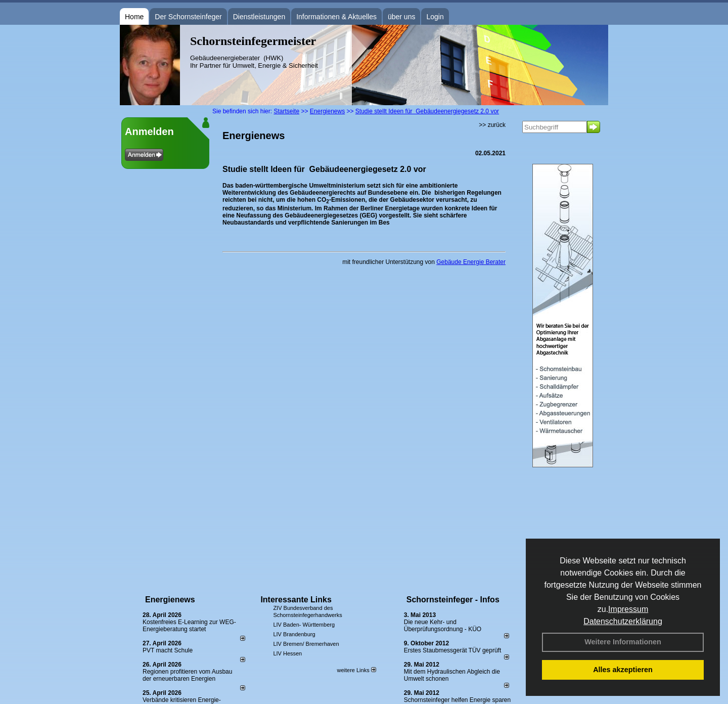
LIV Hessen (287, 653)
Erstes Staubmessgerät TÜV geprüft (453, 650)
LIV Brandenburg (294, 634)
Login (435, 17)
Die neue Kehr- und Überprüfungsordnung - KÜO (443, 626)
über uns (401, 17)
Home (134, 17)
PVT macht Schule (168, 650)
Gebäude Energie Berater (471, 262)
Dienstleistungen (259, 17)
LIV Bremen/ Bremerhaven (306, 644)
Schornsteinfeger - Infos (453, 600)
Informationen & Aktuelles (336, 17)
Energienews (170, 600)
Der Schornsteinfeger (188, 17)
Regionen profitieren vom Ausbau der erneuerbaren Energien (187, 675)
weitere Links (356, 670)
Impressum (628, 609)
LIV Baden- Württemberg (304, 625)
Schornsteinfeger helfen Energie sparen (457, 700)
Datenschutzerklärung (623, 621)
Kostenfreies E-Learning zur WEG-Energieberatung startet (189, 626)
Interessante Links (296, 600)
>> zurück (492, 125)
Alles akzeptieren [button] (623, 670)
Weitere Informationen (623, 642)
